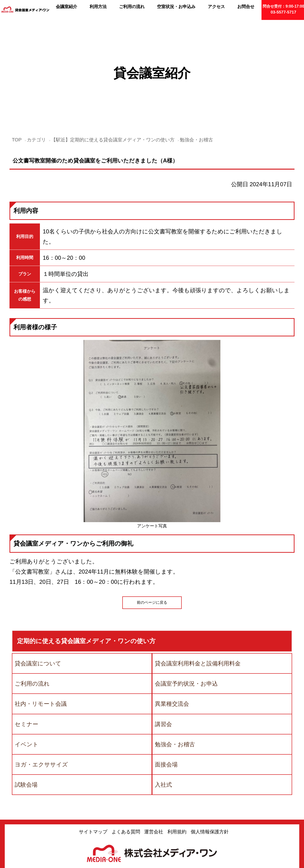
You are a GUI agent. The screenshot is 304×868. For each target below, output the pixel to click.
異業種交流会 (172, 662)
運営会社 (154, 790)
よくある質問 (126, 790)
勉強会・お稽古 (196, 98)
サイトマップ (93, 790)
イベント (27, 703)
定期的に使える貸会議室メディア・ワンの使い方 (86, 599)
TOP (17, 98)
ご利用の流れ (32, 642)
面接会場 (166, 723)
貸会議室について (38, 622)
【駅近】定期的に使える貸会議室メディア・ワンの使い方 (113, 98)
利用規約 (177, 790)
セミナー (26, 682)
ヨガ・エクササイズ (41, 723)
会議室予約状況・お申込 (186, 642)
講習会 (163, 682)
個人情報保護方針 (210, 790)
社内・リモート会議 (41, 662)
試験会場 (26, 743)
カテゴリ (36, 98)
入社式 (163, 743)
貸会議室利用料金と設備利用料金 (198, 622)
